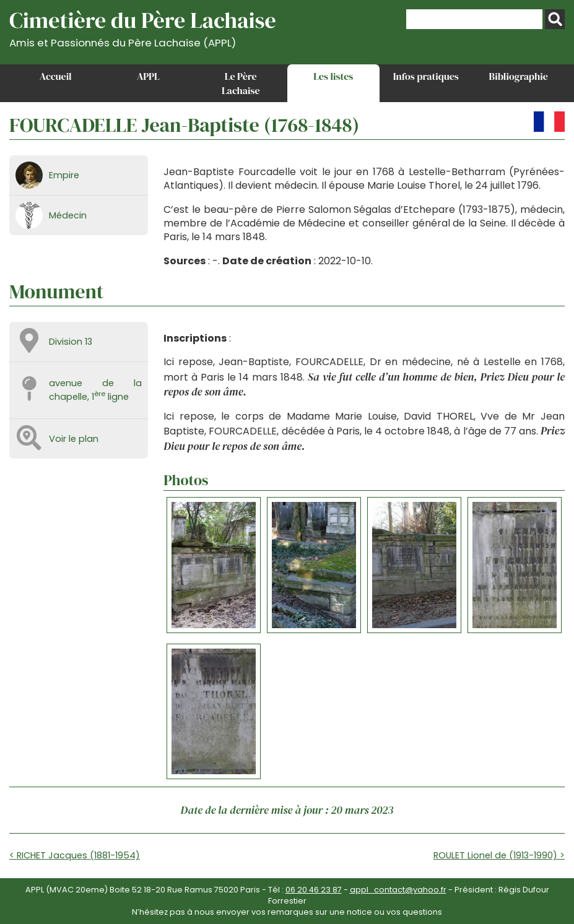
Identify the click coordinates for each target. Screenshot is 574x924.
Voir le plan (74, 439)
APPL (148, 76)
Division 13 (71, 342)
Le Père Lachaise (241, 83)
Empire (64, 175)
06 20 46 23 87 (314, 890)
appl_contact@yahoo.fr (398, 890)
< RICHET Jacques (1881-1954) (75, 855)
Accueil (56, 76)
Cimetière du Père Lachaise (143, 27)
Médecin (68, 215)
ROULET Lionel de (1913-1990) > (499, 855)
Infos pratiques (426, 76)
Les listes (333, 76)
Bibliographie (519, 76)
